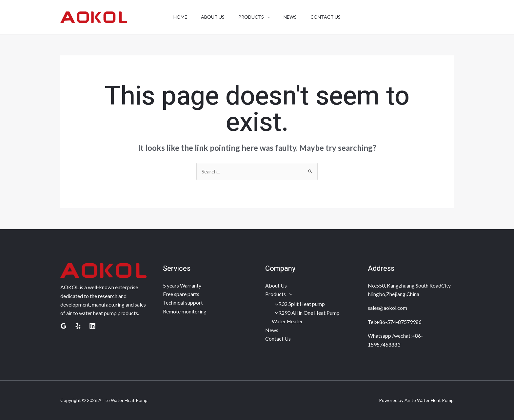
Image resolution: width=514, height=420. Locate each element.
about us (211, 17)
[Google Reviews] (64, 326)
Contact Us (278, 339)
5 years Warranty (182, 285)
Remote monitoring (185, 311)
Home (176, 17)
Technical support (183, 302)
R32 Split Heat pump (298, 304)
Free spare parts (181, 294)
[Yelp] (78, 326)
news (292, 17)
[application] (267, 17)
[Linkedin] (92, 326)
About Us (276, 285)
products (254, 17)
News (272, 330)
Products (279, 294)
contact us (329, 17)
